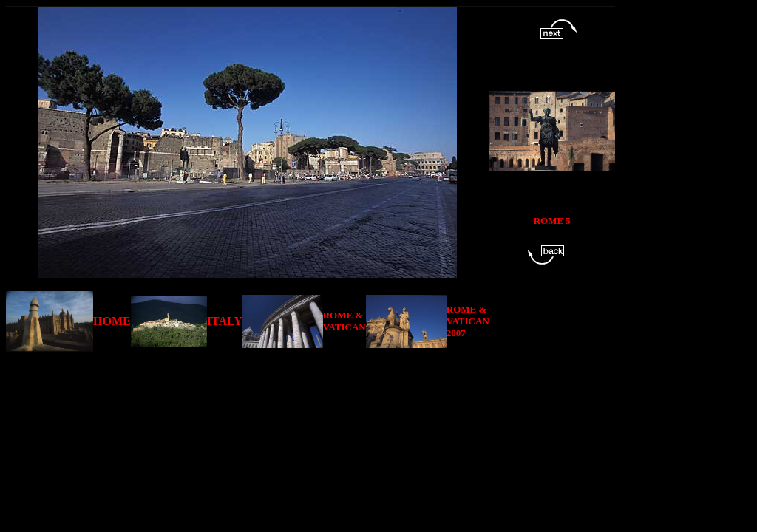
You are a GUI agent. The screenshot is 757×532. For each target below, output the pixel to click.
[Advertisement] (313, 385)
